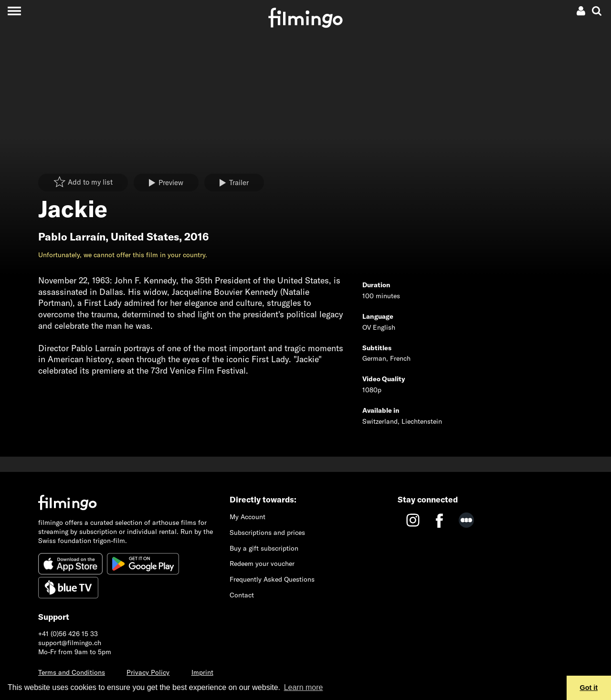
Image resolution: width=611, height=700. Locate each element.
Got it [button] (589, 688)
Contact (242, 595)
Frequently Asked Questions (272, 579)
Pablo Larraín (72, 237)
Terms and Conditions (72, 672)
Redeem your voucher (262, 564)
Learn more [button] (304, 687)
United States (145, 237)
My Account (248, 517)
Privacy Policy (148, 672)
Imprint (202, 672)
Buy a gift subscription (264, 548)
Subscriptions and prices (267, 533)
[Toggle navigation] (14, 11)
